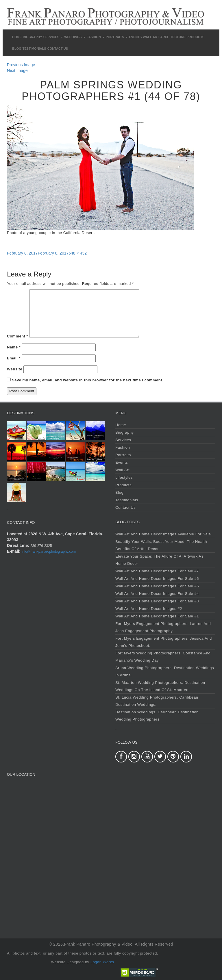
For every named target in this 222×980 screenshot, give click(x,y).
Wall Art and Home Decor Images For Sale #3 (157, 601)
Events (135, 37)
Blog (17, 49)
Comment (17, 336)
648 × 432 (78, 253)
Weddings (75, 37)
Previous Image (21, 65)
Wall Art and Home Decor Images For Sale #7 (157, 571)
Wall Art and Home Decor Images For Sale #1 (157, 616)
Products (195, 37)
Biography (33, 37)
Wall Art (151, 37)
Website (15, 369)
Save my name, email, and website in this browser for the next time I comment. (88, 380)
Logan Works (102, 962)
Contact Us (58, 49)
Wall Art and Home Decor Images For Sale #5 (157, 586)
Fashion (96, 37)
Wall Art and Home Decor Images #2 (149, 609)
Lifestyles (124, 477)
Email (14, 358)
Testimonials (34, 49)
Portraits (117, 37)
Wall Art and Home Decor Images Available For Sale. (164, 534)
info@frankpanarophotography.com (49, 552)
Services (53, 37)
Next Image (17, 70)
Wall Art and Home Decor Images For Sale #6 (157, 579)
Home (17, 37)
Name (14, 347)
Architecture (173, 37)
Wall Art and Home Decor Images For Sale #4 (157, 594)
